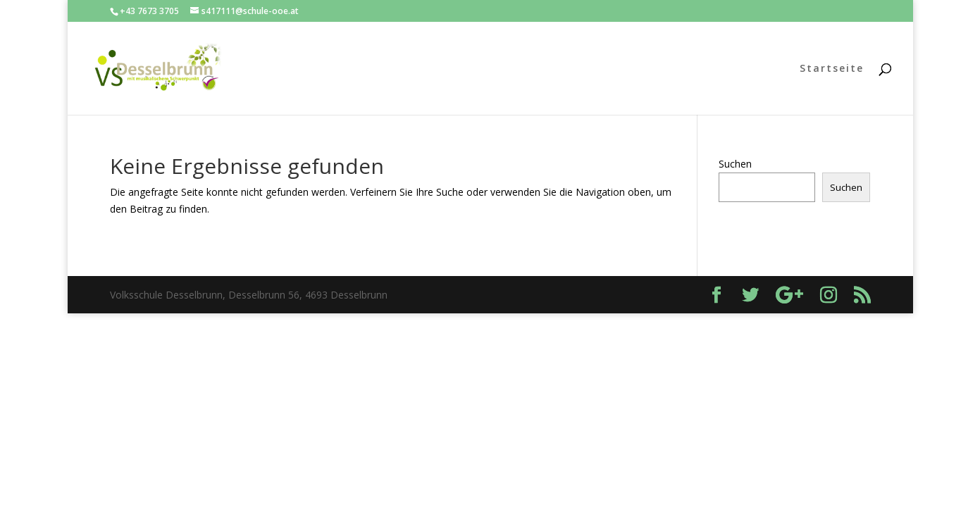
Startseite (832, 69)
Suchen (735, 164)
